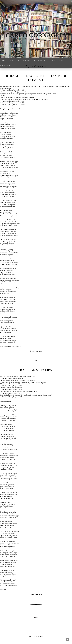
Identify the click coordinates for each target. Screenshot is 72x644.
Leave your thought (36, 351)
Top (68, 640)
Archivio (53, 60)
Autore (4, 60)
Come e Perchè (15, 60)
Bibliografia (26, 60)
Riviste (61, 60)
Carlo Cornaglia (36, 35)
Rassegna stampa (36, 370)
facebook (40, 636)
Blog (35, 60)
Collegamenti (6, 65)
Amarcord (43, 60)
